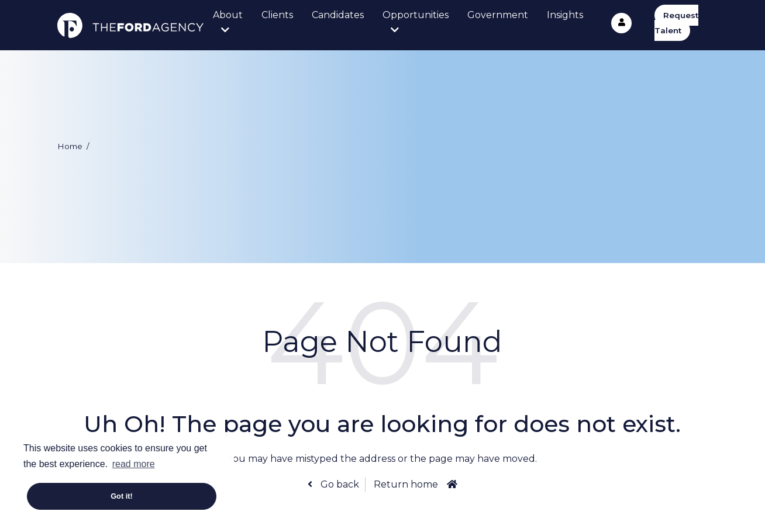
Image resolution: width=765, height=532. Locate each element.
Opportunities (416, 15)
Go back (339, 484)
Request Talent (676, 23)
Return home (406, 484)
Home (70, 146)
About (228, 15)
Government (498, 15)
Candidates (338, 15)
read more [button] (134, 464)
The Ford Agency (130, 25)
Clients (277, 15)
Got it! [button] (122, 496)
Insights (565, 15)
